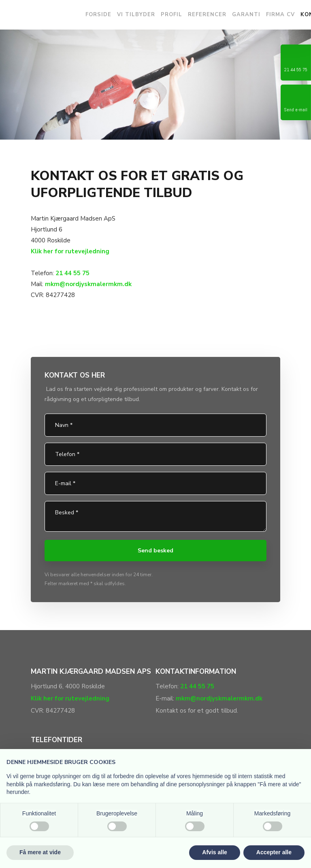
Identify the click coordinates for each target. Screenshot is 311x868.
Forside (98, 15)
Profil (171, 15)
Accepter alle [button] (274, 852)
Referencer (207, 15)
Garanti (246, 15)
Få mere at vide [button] (40, 852)
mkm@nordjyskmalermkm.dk (219, 698)
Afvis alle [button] (214, 852)
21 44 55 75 (72, 273)
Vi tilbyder (136, 15)
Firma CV (280, 15)
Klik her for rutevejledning (70, 251)
